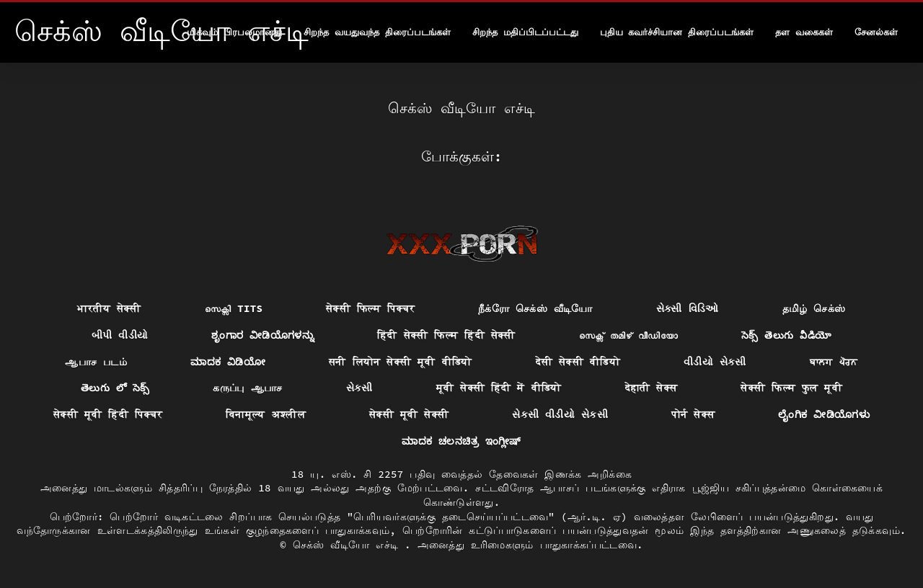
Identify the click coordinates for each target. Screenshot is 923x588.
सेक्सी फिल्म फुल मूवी (791, 388)
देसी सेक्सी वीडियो (578, 362)
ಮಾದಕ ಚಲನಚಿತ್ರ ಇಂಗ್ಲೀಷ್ (461, 441)
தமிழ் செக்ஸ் (814, 308)
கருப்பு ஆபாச (247, 388)
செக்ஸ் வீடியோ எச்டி (349, 545)
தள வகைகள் (804, 32)
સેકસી (359, 388)
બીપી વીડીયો (120, 335)
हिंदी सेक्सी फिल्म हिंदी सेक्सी (446, 335)
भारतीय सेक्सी (109, 308)
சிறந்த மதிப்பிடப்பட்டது (525, 32)
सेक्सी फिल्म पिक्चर (370, 308)
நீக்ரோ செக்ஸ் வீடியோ (535, 308)
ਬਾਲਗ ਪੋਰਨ (834, 362)
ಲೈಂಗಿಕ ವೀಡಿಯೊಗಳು (824, 414)
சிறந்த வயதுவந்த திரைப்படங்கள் (377, 32)
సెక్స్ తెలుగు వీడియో (786, 335)
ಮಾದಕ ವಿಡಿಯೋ (228, 362)
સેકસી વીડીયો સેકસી (560, 414)
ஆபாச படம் (96, 362)
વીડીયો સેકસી (715, 362)
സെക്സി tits (234, 308)
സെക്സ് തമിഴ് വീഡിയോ (628, 335)
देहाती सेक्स (652, 388)
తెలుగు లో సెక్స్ (115, 388)
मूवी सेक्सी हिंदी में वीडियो (499, 388)
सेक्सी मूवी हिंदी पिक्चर (108, 414)
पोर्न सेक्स (693, 414)
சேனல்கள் (876, 32)
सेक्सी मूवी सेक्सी (409, 414)
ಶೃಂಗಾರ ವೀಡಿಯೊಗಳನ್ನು (262, 335)
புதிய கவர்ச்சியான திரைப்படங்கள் (677, 32)
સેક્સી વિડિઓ (688, 308)
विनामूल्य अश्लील (266, 414)
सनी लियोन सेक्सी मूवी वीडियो (401, 362)
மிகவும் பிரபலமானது (234, 32)
